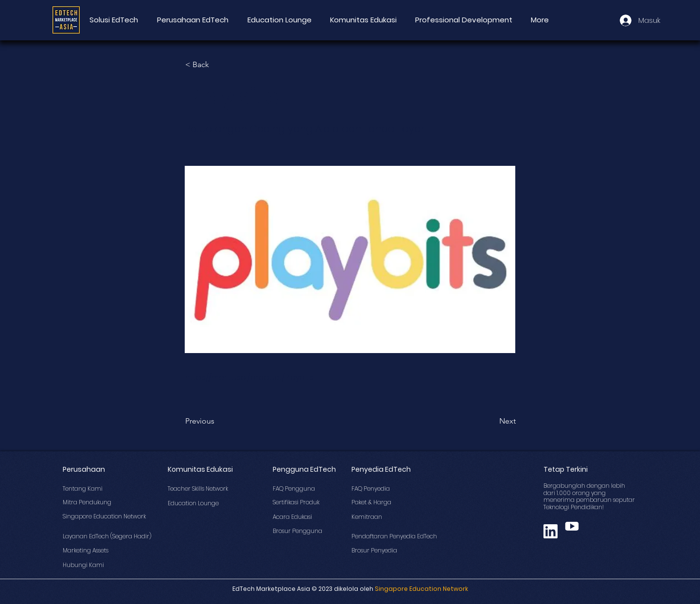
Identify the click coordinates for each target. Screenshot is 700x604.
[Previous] (217, 421)
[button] (217, 65)
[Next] (491, 421)
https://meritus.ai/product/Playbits (249, 378)
